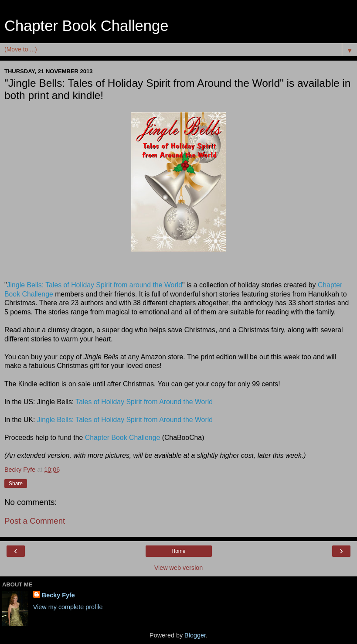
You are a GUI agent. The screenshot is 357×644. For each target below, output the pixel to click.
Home (178, 551)
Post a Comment (35, 521)
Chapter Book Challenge (86, 26)
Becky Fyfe (58, 595)
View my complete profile (68, 607)
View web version (179, 568)
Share (16, 484)
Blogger (195, 635)
